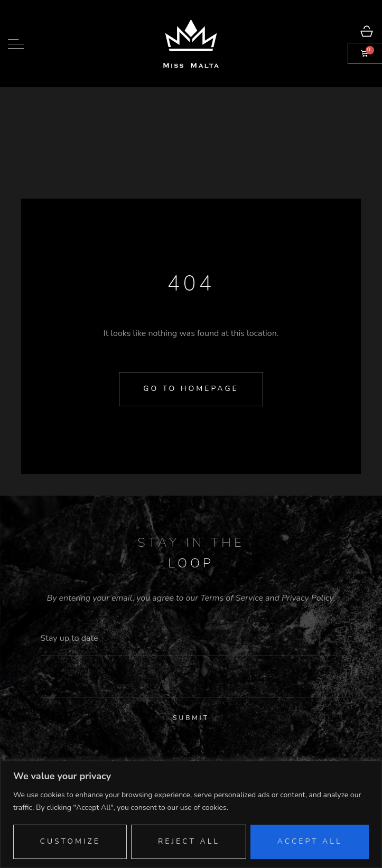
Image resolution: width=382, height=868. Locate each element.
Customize (70, 841)
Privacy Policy (308, 598)
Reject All (189, 841)
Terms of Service (232, 598)
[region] (191, 814)
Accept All (310, 841)
